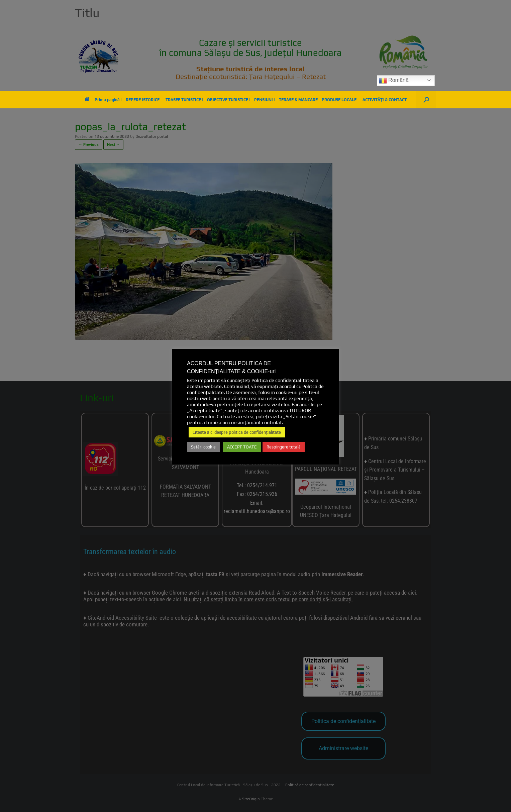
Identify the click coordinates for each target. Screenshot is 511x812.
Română (394, 81)
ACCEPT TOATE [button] (242, 447)
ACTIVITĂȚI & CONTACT (385, 100)
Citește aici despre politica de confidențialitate (237, 432)
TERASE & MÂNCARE (298, 100)
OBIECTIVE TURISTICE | (229, 100)
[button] (426, 100)
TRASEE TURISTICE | (184, 100)
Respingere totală (284, 447)
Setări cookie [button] (203, 447)
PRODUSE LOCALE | (340, 100)
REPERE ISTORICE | (144, 100)
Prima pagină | (103, 100)
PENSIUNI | (265, 100)
